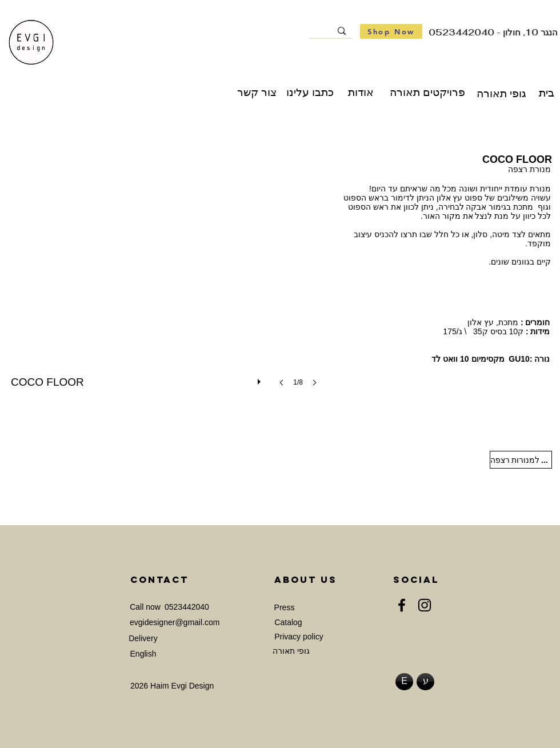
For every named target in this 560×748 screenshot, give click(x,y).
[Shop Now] (391, 31)
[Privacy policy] (299, 637)
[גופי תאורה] (501, 94)
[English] (143, 655)
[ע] (425, 682)
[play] (261, 379)
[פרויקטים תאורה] (427, 93)
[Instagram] (425, 605)
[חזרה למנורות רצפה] (521, 460)
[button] (167, 280)
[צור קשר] (257, 93)
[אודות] (361, 93)
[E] (404, 682)
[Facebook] (402, 605)
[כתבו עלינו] (310, 93)
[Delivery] (143, 639)
